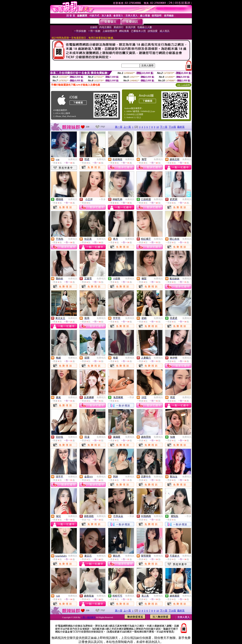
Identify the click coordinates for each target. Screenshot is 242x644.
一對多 (102, 199)
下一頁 (164, 127)
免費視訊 (73, 159)
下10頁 (172, 127)
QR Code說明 (183, 85)
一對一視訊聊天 (88, 617)
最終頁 (181, 127)
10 (158, 127)
